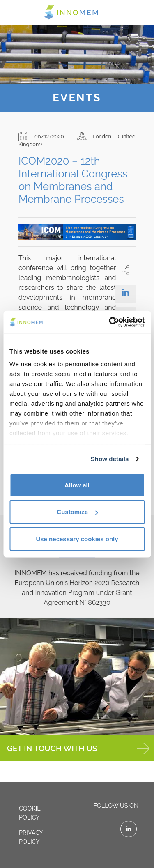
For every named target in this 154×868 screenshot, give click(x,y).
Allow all (77, 485)
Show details (110, 459)
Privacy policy (31, 837)
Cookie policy (30, 813)
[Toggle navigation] (17, 12)
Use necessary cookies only (77, 538)
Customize (77, 512)
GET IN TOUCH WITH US (78, 749)
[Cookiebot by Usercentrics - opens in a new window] (110, 322)
